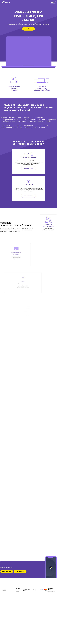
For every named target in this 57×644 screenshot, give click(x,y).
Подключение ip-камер (26, 618)
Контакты (42, 618)
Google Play (7, 599)
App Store (20, 599)
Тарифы (35, 618)
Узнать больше (28, 29)
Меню (53, 2)
